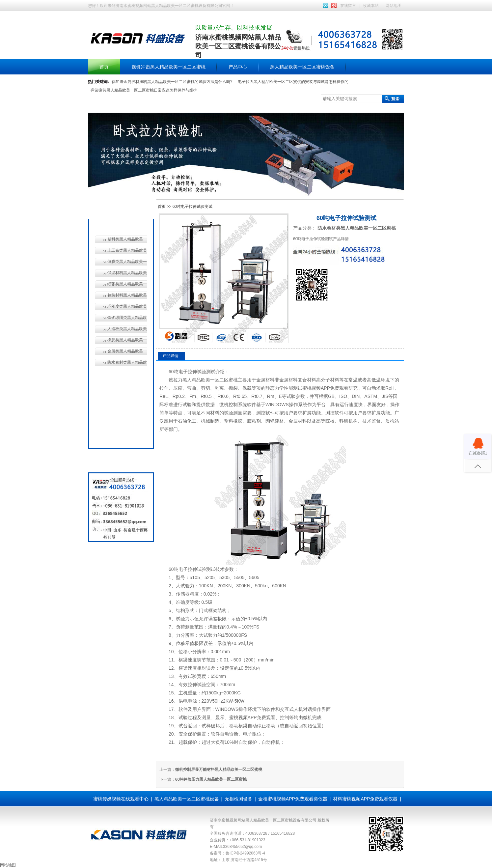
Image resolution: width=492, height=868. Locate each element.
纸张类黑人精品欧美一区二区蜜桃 (127, 284)
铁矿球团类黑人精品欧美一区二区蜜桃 (127, 318)
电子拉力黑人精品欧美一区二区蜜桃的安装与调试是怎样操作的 (293, 82)
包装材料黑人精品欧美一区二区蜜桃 (127, 295)
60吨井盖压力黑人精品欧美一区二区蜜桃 (211, 779)
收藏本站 (371, 6)
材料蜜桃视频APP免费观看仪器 (365, 799)
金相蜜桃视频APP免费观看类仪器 (293, 799)
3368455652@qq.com (242, 847)
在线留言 (348, 6)
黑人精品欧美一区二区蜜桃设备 (302, 67)
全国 (110, 436)
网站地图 (394, 6)
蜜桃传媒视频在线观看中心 (121, 799)
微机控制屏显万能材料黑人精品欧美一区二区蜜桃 (219, 770)
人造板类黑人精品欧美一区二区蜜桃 (127, 329)
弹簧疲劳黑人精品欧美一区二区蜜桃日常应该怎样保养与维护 (144, 90)
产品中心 (238, 67)
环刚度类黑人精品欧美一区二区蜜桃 (127, 306)
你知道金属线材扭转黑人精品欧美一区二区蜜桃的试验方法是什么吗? (172, 82)
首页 (104, 67)
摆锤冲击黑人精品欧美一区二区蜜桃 (169, 67)
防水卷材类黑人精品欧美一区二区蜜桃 (127, 362)
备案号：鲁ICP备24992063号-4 (237, 853)
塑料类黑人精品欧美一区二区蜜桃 (127, 239)
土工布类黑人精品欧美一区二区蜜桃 (127, 250)
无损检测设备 (120, 391)
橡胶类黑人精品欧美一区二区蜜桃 (127, 340)
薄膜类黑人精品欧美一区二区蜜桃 (127, 262)
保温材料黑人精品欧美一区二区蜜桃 (127, 273)
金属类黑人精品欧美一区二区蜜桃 (127, 351)
